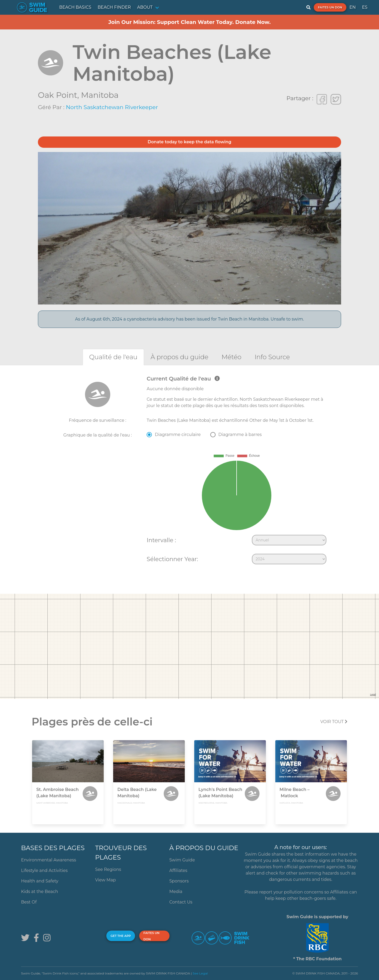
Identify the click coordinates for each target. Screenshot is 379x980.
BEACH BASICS (75, 7)
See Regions (108, 869)
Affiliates (178, 870)
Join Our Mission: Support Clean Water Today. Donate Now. (190, 22)
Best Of (29, 902)
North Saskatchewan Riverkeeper (112, 107)
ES (365, 7)
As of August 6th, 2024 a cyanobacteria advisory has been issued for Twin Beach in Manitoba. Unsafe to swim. (189, 319)
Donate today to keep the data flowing (189, 142)
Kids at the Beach (39, 892)
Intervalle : (161, 540)
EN (353, 7)
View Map (106, 880)
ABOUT (145, 7)
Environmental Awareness (49, 860)
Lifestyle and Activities (44, 870)
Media (176, 892)
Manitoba (100, 95)
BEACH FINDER (114, 7)
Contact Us (181, 902)
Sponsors (179, 881)
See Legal (200, 973)
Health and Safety (40, 881)
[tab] (113, 357)
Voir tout (334, 722)
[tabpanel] (189, 471)
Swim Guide (182, 860)
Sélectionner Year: (172, 559)
